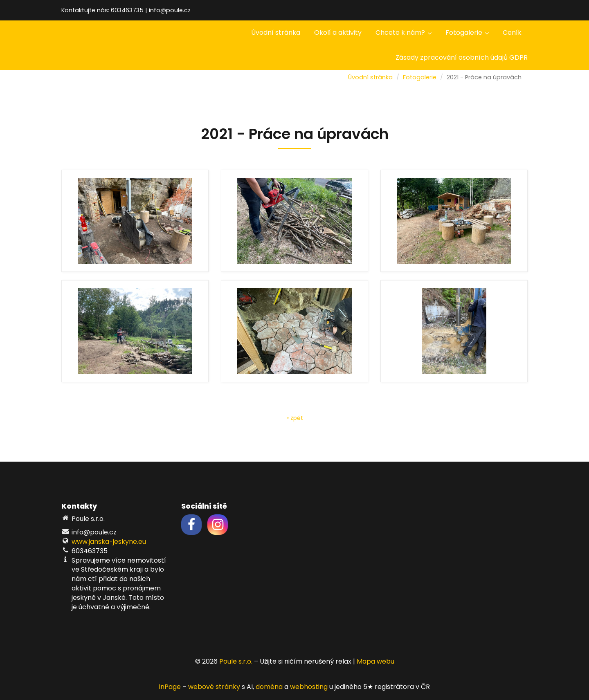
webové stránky (214, 687)
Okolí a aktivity (338, 33)
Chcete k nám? (404, 33)
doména (269, 687)
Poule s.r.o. (236, 661)
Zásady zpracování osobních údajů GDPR (462, 57)
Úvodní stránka (276, 33)
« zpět (295, 418)
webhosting (309, 687)
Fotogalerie (467, 33)
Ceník (512, 33)
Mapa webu (375, 661)
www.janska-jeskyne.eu (109, 542)
